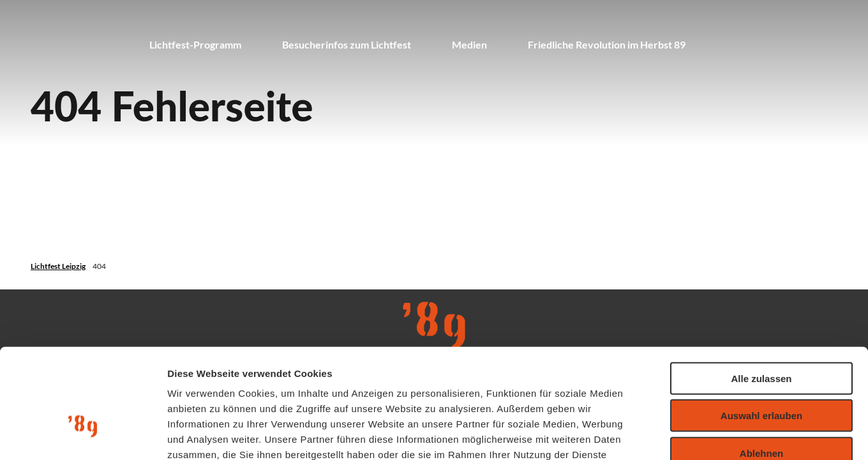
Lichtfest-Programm (195, 44)
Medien (469, 44)
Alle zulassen (761, 292)
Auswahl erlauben (761, 329)
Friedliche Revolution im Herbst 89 (607, 44)
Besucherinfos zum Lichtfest (347, 44)
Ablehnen (761, 366)
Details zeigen (679, 435)
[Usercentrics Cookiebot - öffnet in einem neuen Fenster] (83, 435)
